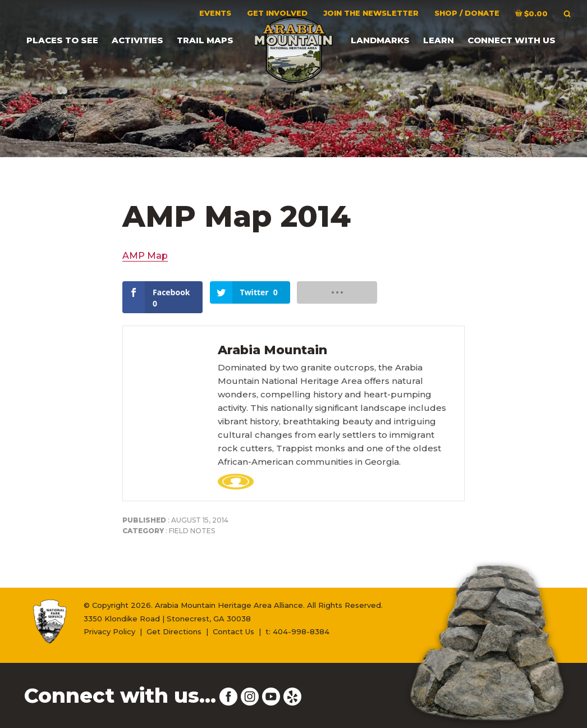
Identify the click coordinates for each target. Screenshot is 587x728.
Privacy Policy (109, 631)
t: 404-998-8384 (297, 631)
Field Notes (192, 531)
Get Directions (174, 631)
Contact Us (233, 631)
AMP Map (145, 256)
